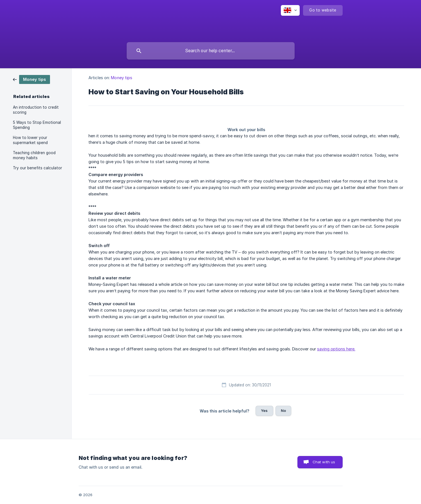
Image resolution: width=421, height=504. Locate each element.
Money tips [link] (122, 78)
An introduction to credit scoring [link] (36, 110)
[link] (31, 79)
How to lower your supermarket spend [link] (30, 140)
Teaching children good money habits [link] (34, 155)
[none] (290, 10)
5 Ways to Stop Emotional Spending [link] (37, 125)
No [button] (283, 411)
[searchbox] (211, 51)
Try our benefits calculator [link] (37, 168)
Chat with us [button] (324, 462)
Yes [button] (264, 411)
